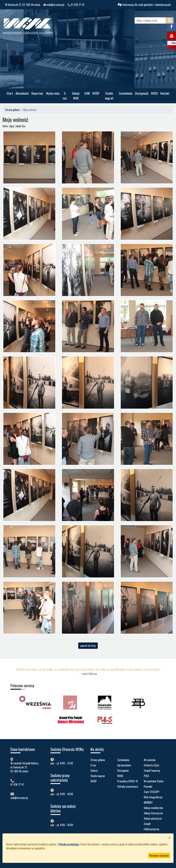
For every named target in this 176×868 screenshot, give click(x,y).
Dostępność (142, 93)
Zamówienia (126, 93)
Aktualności (22, 93)
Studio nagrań (109, 96)
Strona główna (12, 110)
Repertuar (37, 93)
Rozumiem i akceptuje (159, 855)
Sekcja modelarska (153, 808)
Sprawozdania (124, 765)
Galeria (94, 771)
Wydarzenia (53, 93)
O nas (65, 96)
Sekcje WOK (76, 96)
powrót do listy (88, 646)
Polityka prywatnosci (128, 787)
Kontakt (165, 93)
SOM (87, 93)
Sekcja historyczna (153, 813)
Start (10, 93)
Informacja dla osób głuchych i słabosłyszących (144, 5)
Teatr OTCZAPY (152, 792)
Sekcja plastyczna (153, 818)
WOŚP (96, 93)
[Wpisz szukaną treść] (150, 20)
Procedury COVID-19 (128, 781)
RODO (154, 93)
